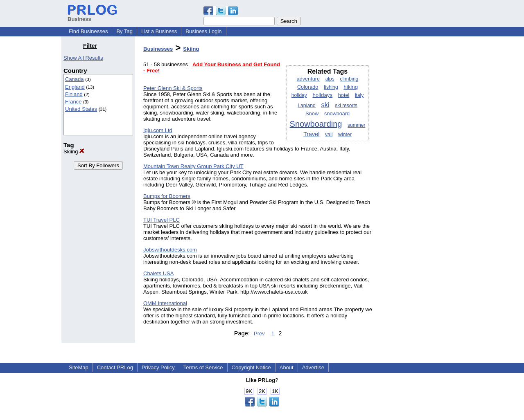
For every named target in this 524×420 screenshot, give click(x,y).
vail (329, 135)
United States (81, 109)
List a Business (159, 31)
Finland (74, 94)
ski (325, 105)
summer (356, 125)
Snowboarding (316, 124)
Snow (312, 113)
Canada (75, 79)
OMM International (165, 303)
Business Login (203, 31)
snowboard (337, 114)
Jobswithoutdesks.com (170, 250)
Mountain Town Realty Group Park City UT (193, 166)
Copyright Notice (251, 367)
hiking (351, 87)
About (287, 367)
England (75, 87)
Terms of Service (203, 367)
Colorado (308, 87)
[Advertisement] (421, 165)
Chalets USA (158, 273)
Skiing (74, 152)
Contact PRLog (115, 367)
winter (345, 135)
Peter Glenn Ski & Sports (173, 88)
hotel (344, 95)
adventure (308, 79)
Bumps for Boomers (167, 196)
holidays (322, 95)
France (73, 102)
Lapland (307, 106)
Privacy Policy (158, 367)
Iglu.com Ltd (158, 130)
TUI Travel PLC (161, 220)
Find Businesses (88, 31)
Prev (259, 334)
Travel (311, 134)
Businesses (158, 49)
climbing (349, 79)
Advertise (313, 367)
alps (330, 79)
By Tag (124, 31)
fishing (331, 87)
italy (359, 95)
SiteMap (79, 367)
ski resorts (346, 106)
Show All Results (83, 58)
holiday (299, 95)
